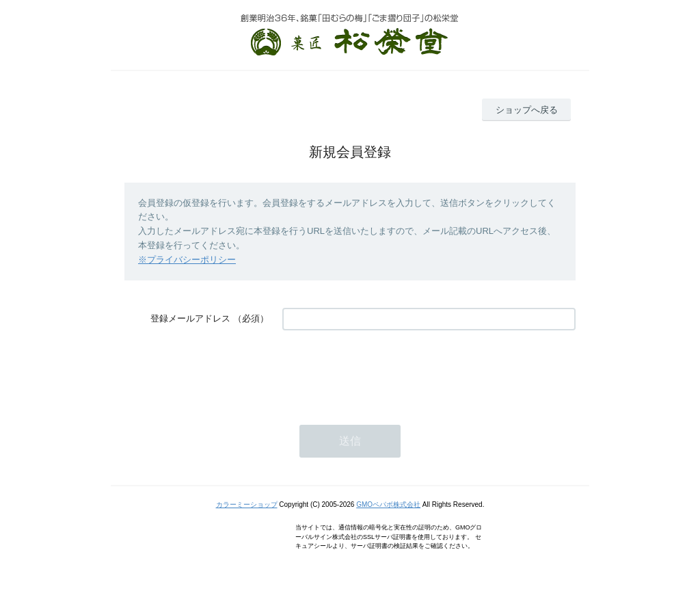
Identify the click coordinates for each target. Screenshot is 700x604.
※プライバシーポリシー (187, 260)
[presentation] (386, 371)
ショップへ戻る (527, 110)
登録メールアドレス (190, 318)
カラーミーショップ (247, 504)
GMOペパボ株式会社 (388, 504)
